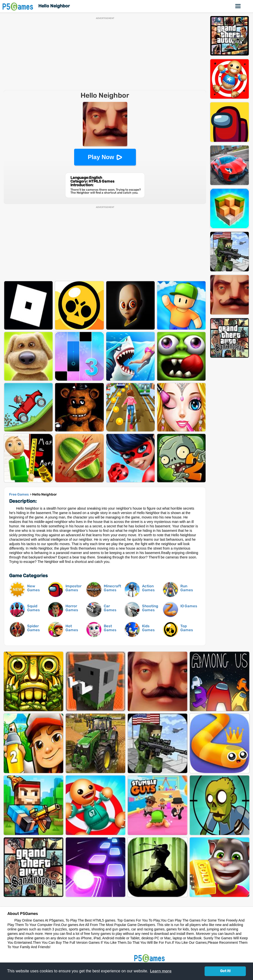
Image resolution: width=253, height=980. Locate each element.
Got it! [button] (225, 971)
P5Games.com (150, 958)
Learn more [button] (161, 971)
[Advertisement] (105, 54)
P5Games (19, 6)
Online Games (238, 6)
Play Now (101, 157)
